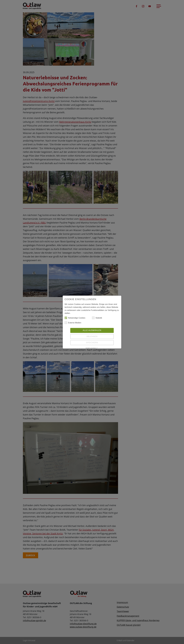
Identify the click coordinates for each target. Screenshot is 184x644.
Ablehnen (92, 336)
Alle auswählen (92, 330)
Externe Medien (73, 323)
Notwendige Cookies (75, 318)
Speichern (92, 343)
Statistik (97, 318)
